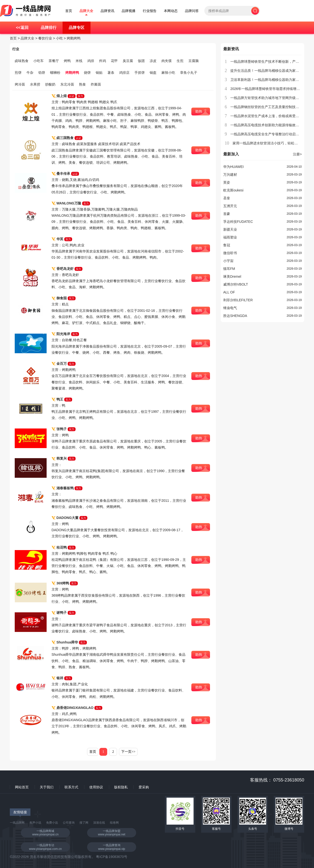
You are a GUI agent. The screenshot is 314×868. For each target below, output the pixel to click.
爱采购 (144, 787)
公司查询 (69, 823)
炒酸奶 (50, 84)
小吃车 (39, 61)
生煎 (180, 61)
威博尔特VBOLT (236, 284)
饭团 (141, 61)
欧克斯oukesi (233, 190)
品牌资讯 (107, 11)
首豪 (227, 214)
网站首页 (22, 787)
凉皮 (153, 61)
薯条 (111, 73)
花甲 (114, 61)
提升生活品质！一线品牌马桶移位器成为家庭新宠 (268, 71)
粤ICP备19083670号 (112, 857)
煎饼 (18, 73)
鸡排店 (124, 73)
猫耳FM (229, 269)
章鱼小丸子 (189, 73)
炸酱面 (96, 84)
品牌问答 (192, 11)
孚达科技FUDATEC (238, 222)
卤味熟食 (22, 61)
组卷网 (114, 823)
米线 (79, 61)
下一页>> (128, 752)
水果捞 (35, 84)
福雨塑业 (230, 237)
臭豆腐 (128, 61)
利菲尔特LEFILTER (238, 300)
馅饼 (42, 73)
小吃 (59, 38)
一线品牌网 (17, 823)
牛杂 (30, 73)
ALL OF (229, 292)
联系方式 (71, 787)
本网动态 (171, 11)
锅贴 (99, 73)
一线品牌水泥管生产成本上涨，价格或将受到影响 (268, 116)
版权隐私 (121, 787)
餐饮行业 (45, 38)
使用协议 (96, 787)
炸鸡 (103, 61)
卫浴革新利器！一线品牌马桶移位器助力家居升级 (268, 80)
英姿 (227, 182)
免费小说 (52, 823)
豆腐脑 (194, 61)
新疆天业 (230, 229)
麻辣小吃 (168, 73)
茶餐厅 (54, 61)
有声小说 (35, 823)
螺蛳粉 (55, 73)
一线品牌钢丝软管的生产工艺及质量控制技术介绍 (268, 107)
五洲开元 (230, 206)
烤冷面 (20, 84)
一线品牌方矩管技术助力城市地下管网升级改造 (266, 98)
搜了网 (84, 823)
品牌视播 (129, 11)
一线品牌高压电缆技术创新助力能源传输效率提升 (268, 125)
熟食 (82, 84)
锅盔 (153, 73)
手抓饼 (140, 73)
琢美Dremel (232, 277)
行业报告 (150, 11)
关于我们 (47, 787)
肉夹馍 (167, 61)
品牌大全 (86, 11)
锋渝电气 (230, 308)
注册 (297, 154)
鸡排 (91, 61)
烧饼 (87, 73)
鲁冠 (227, 245)
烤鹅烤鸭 (74, 38)
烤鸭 (67, 61)
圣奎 (227, 198)
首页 (69, 11)
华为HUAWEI (233, 167)
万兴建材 (230, 175)
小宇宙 (228, 261)
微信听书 (230, 253)
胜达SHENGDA (235, 316)
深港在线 (99, 823)
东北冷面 (67, 84)
